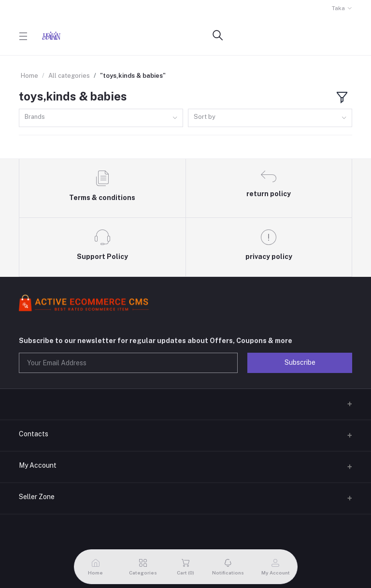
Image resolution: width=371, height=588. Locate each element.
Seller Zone (37, 497)
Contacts (34, 434)
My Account (38, 465)
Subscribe (300, 362)
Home (29, 76)
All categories (69, 76)
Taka (338, 8)
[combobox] (101, 118)
